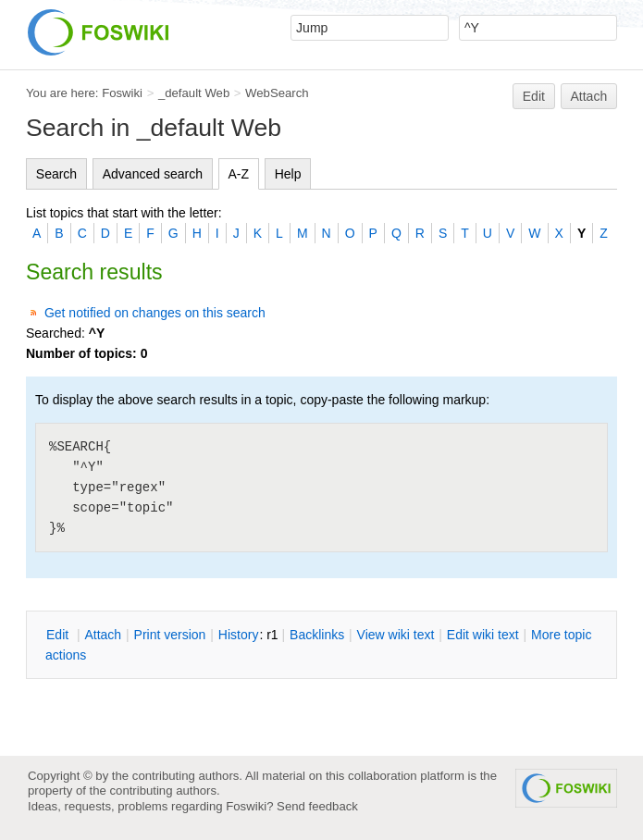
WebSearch (277, 93)
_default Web (194, 93)
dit (59, 635)
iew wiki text (396, 635)
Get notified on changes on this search (155, 313)
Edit (534, 96)
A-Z (239, 174)
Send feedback (317, 806)
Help (288, 174)
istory (239, 635)
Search (56, 174)
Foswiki (122, 93)
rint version (170, 635)
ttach (103, 635)
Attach (589, 96)
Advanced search (153, 174)
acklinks (317, 635)
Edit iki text (483, 635)
